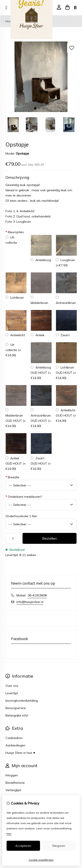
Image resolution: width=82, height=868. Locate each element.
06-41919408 (37, 595)
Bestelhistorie (15, 783)
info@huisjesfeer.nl (30, 602)
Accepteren (23, 846)
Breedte (12, 477)
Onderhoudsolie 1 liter (21, 516)
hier (9, 834)
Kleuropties (15, 232)
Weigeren (59, 846)
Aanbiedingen (15, 745)
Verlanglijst (13, 790)
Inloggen (12, 775)
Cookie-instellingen (41, 860)
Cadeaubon (14, 738)
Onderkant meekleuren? (24, 497)
